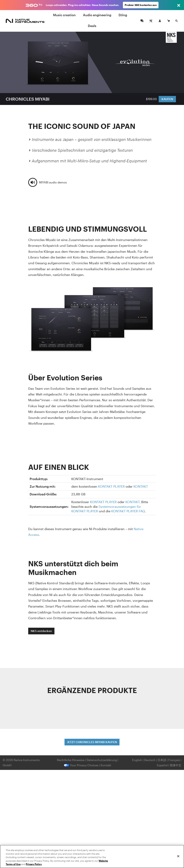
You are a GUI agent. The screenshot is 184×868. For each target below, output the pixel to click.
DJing (123, 15)
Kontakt (106, 765)
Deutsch (150, 760)
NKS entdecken (41, 631)
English (137, 760)
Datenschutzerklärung (102, 760)
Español (162, 765)
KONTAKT (141, 486)
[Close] (178, 856)
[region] (92, 856)
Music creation (64, 15)
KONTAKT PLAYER (111, 486)
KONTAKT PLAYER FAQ (128, 511)
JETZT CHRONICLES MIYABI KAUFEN (92, 742)
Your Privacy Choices (81, 765)
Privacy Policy (34, 864)
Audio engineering (97, 15)
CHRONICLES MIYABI (28, 99)
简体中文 (176, 765)
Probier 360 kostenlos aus (141, 5)
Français (174, 760)
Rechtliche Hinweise (71, 760)
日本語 (162, 760)
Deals (92, 26)
